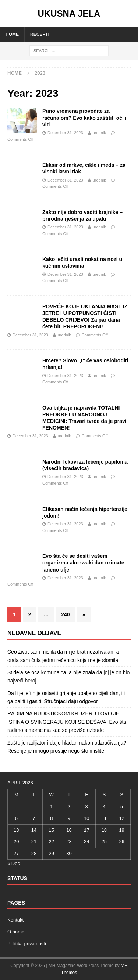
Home (12, 34)
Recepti (40, 34)
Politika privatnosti (27, 944)
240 (65, 614)
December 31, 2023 (65, 133)
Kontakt (15, 920)
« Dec (14, 863)
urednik (99, 133)
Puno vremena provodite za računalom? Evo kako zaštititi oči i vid (84, 118)
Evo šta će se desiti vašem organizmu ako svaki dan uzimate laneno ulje (83, 563)
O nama (16, 932)
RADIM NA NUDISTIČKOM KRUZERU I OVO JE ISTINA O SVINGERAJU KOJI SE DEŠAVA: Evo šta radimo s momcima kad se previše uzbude (67, 722)
